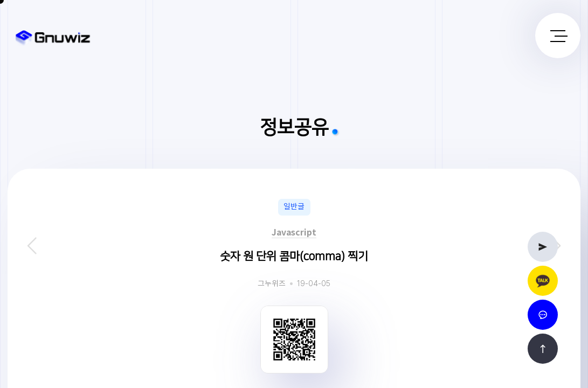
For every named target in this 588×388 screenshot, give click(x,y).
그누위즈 (272, 284)
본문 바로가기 (0, 0)
